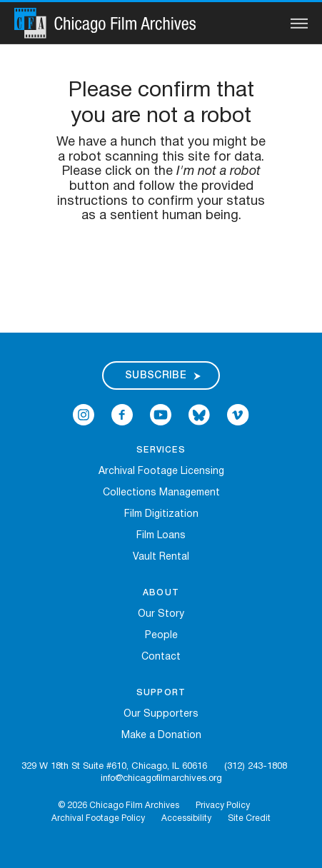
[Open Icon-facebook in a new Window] (122, 415)
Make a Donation (161, 736)
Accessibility (186, 818)
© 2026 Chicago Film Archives (119, 806)
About (161, 593)
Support (161, 693)
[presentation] (161, 269)
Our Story (161, 614)
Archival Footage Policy (98, 818)
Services (161, 450)
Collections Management (161, 493)
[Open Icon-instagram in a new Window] (84, 415)
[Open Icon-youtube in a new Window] (161, 415)
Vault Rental (161, 557)
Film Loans (161, 536)
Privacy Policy (223, 806)
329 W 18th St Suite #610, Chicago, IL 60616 (114, 767)
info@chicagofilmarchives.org (161, 779)
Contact (161, 657)
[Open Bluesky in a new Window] (199, 415)
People (161, 636)
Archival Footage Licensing (161, 471)
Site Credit (249, 818)
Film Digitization (161, 514)
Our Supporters (161, 714)
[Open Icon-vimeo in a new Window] (238, 415)
